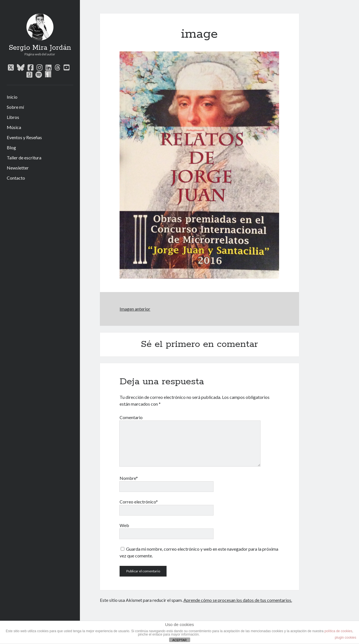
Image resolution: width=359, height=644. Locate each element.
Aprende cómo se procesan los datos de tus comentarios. (238, 600)
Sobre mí (15, 107)
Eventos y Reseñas (24, 137)
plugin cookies (345, 638)
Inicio (12, 97)
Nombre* (129, 478)
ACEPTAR (179, 640)
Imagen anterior (135, 309)
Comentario (131, 417)
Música (14, 127)
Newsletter (18, 168)
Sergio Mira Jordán (40, 48)
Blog (11, 147)
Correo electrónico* (139, 502)
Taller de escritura (24, 158)
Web (124, 525)
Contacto (16, 178)
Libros (13, 117)
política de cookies (338, 631)
